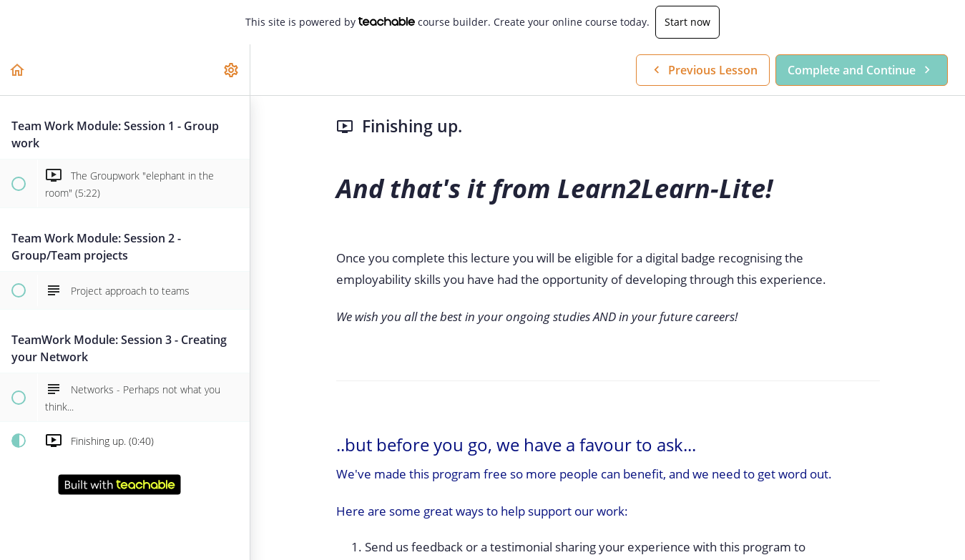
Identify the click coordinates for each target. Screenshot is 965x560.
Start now (687, 22)
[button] (18, 70)
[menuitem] (232, 70)
